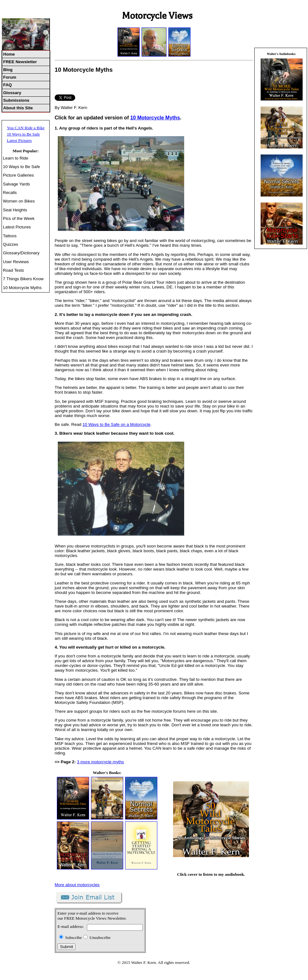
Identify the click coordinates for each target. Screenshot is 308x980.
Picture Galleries (18, 175)
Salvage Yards (16, 184)
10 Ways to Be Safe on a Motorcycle (116, 424)
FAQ (7, 85)
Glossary (12, 93)
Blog (8, 70)
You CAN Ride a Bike (26, 128)
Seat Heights (15, 210)
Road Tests (13, 270)
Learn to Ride (15, 158)
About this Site (18, 108)
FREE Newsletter (20, 62)
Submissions (16, 100)
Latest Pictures (19, 140)
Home (9, 54)
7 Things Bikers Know (23, 279)
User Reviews (16, 262)
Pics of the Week (19, 218)
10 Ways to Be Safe (24, 134)
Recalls (10, 193)
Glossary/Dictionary (21, 253)
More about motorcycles (77, 885)
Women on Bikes (19, 201)
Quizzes (10, 244)
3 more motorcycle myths (100, 762)
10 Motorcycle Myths (22, 288)
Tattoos (10, 236)
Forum (10, 77)
